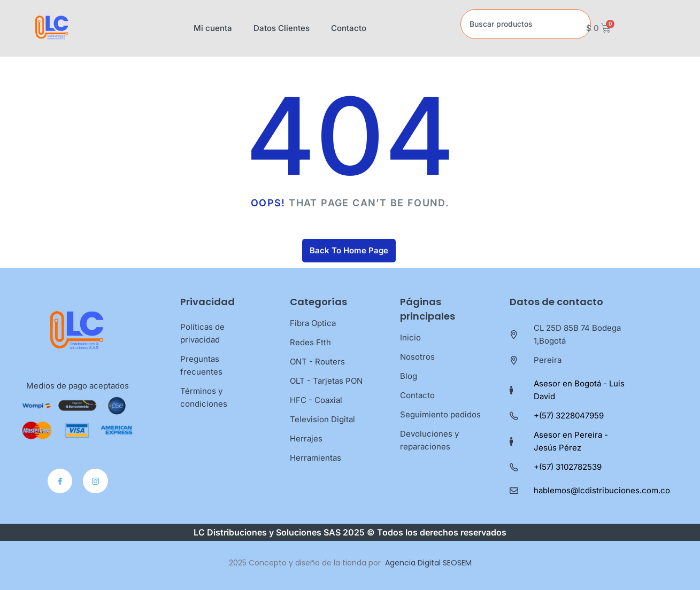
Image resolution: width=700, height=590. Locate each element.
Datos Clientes (282, 28)
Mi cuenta (213, 28)
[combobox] (526, 24)
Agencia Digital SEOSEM (428, 563)
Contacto (349, 28)
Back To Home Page (349, 250)
